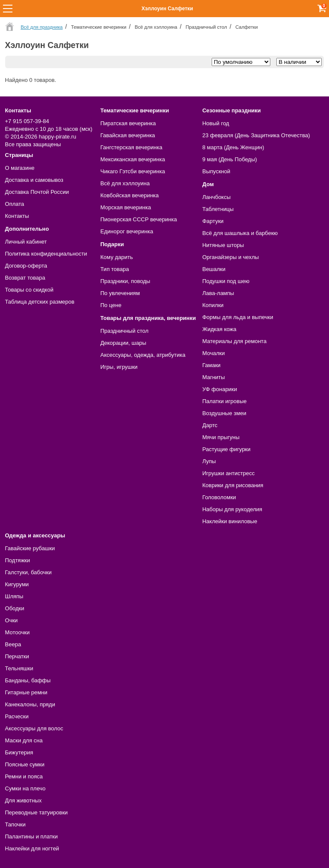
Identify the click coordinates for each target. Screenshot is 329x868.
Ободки (15, 608)
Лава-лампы (218, 293)
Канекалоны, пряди (30, 704)
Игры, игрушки (119, 367)
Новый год (216, 123)
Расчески (17, 716)
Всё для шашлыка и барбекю (240, 233)
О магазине (20, 168)
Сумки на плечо (25, 788)
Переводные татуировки (37, 812)
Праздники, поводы (125, 281)
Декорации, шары (123, 343)
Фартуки (213, 221)
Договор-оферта (26, 266)
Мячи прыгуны (221, 437)
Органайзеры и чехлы (230, 257)
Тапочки (15, 824)
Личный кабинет (26, 242)
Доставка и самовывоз (34, 180)
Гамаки (211, 365)
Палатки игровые (224, 401)
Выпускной (216, 171)
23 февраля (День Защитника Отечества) (256, 135)
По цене (111, 305)
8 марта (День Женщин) (233, 147)
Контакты (17, 216)
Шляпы (14, 596)
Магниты (214, 377)
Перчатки (17, 656)
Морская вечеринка (126, 207)
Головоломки (219, 497)
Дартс (210, 425)
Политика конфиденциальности (46, 254)
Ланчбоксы (216, 197)
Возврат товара (25, 278)
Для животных (24, 800)
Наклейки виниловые (230, 521)
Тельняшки (19, 668)
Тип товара (115, 269)
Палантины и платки (31, 836)
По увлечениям (120, 293)
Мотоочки (18, 632)
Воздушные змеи (224, 413)
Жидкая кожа (219, 329)
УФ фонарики (220, 389)
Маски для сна (24, 740)
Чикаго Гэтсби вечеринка (133, 171)
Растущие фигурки (226, 449)
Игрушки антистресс (228, 473)
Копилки (213, 305)
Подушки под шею (226, 281)
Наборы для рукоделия (232, 509)
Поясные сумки (25, 764)
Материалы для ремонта (234, 341)
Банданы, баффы (28, 680)
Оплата (15, 204)
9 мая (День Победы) (230, 159)
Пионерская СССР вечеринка (139, 219)
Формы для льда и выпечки (238, 317)
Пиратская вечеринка (128, 123)
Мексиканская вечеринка (133, 159)
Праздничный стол (124, 331)
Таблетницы (218, 209)
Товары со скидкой (29, 290)
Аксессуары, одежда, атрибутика (143, 355)
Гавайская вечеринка (128, 135)
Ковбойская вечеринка (129, 195)
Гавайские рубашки (30, 548)
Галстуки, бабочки (28, 572)
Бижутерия (19, 752)
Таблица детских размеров (40, 302)
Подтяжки (18, 560)
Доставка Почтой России (37, 192)
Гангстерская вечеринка (131, 147)
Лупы (209, 461)
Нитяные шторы (223, 245)
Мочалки (213, 353)
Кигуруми (17, 584)
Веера (13, 644)
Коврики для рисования (233, 485)
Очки (12, 620)
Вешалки (214, 269)
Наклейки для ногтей (32, 848)
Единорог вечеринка (127, 231)
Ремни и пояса (24, 776)
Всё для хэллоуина (125, 183)
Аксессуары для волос (34, 728)
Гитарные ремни (26, 692)
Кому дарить (117, 257)
